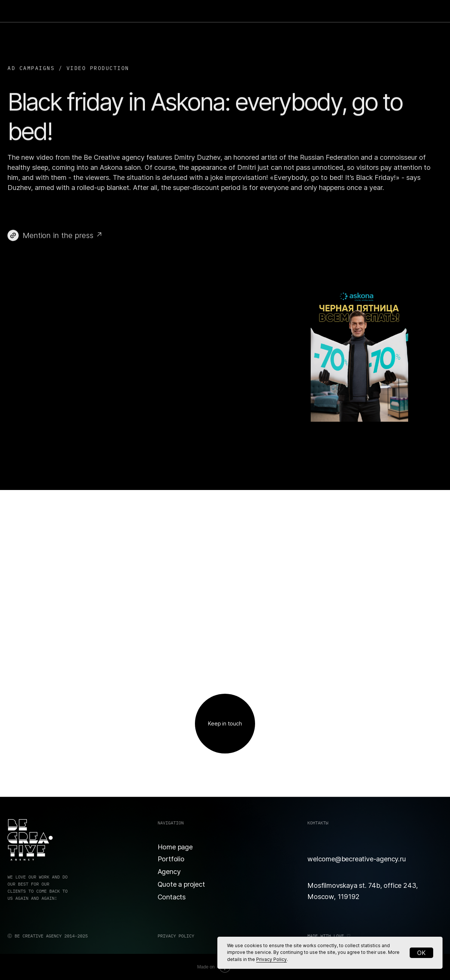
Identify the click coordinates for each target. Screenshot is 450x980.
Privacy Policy (271, 959)
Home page (175, 847)
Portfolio (171, 859)
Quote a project (181, 884)
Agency (169, 871)
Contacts (172, 897)
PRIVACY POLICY (176, 936)
